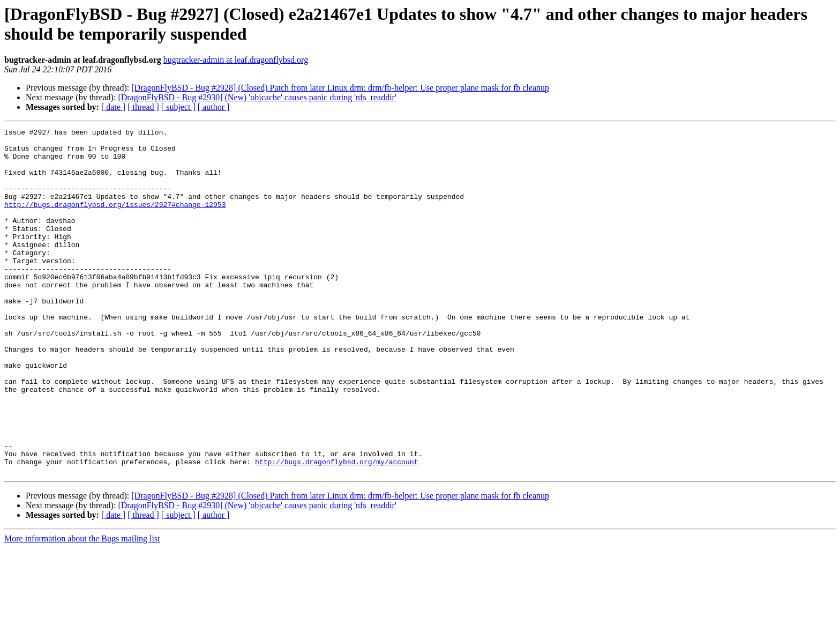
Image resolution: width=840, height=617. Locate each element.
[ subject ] (178, 107)
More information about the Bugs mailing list (82, 608)
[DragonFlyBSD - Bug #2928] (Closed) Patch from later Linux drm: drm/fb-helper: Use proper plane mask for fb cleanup (340, 88)
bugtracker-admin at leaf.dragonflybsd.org (236, 60)
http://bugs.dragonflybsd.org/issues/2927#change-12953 (115, 220)
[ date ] (113, 107)
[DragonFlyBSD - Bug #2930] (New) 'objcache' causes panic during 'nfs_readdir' (257, 97)
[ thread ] (143, 107)
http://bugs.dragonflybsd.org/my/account (336, 529)
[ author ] (214, 107)
